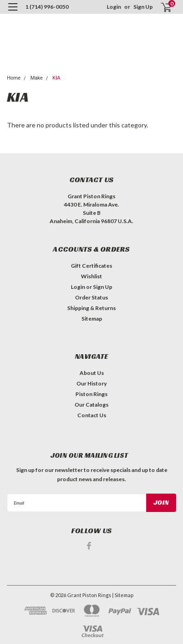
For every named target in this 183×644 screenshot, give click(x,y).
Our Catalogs (91, 405)
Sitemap (92, 319)
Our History (91, 383)
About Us (92, 373)
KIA (56, 78)
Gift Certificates (91, 266)
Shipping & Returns (91, 308)
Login (114, 7)
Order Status (91, 297)
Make (37, 78)
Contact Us (92, 415)
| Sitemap (123, 595)
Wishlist (91, 276)
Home (14, 78)
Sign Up (143, 7)
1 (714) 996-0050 (47, 7)
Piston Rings (91, 394)
